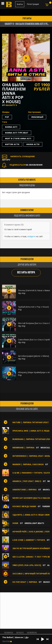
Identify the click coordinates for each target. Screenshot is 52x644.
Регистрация (33, 4)
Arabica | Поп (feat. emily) (27, 481)
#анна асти (33, 144)
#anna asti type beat (17, 133)
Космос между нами (24, 506)
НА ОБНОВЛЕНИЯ (22, 165)
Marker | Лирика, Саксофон (28, 464)
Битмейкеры (32, 633)
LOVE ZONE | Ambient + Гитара (29, 540)
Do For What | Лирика (25, 582)
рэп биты (27, 19)
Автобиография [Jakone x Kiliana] (33, 356)
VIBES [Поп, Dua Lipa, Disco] (27, 565)
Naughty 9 (11, 105)
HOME (15, 523)
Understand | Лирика (25, 490)
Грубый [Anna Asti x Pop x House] (33, 307)
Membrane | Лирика (23, 448)
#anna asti (11, 127)
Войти (20, 4)
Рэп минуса (9, 633)
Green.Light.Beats (34, 523)
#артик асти (12, 144)
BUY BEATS (20, 633)
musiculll (46, 448)
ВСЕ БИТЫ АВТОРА (26, 273)
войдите (31, 236)
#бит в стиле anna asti (18, 138)
